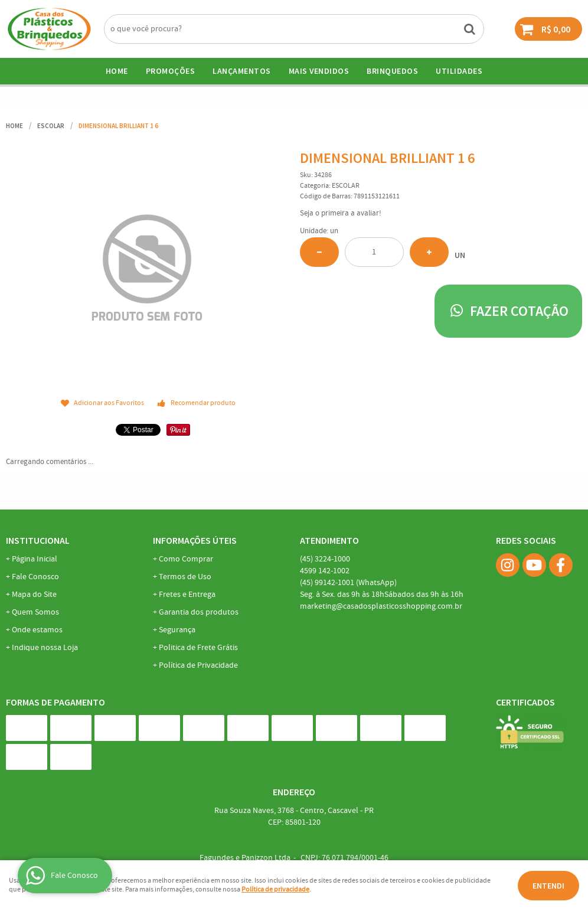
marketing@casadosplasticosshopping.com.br (381, 606)
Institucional (38, 540)
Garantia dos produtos (199, 612)
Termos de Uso (185, 577)
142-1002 (325, 571)
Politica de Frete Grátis (198, 648)
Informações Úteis (195, 540)
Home (117, 71)
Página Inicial (35, 559)
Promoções (171, 71)
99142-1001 (348, 583)
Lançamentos (242, 71)
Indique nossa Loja (45, 648)
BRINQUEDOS (392, 71)
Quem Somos (35, 612)
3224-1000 (325, 559)
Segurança (177, 630)
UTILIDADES (459, 71)
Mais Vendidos (319, 71)
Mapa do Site (34, 595)
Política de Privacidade (198, 665)
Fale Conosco (35, 577)
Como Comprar (186, 559)
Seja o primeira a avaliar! (341, 213)
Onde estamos (37, 630)
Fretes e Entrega (187, 595)
